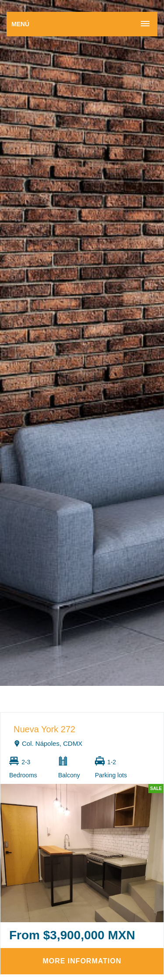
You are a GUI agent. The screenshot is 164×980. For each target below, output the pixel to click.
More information (82, 961)
